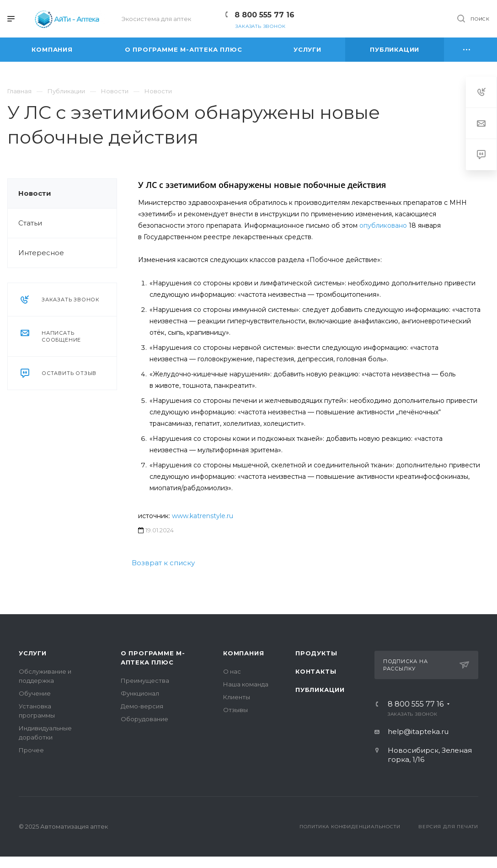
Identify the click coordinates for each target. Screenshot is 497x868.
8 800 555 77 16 (265, 15)
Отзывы (235, 710)
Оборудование (144, 719)
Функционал (140, 693)
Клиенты (237, 697)
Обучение (35, 693)
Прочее (31, 750)
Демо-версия (142, 706)
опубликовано (383, 225)
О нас (232, 671)
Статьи (30, 223)
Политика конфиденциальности (350, 827)
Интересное (41, 253)
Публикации (320, 690)
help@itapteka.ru (418, 731)
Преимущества (145, 680)
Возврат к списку (163, 563)
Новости (35, 193)
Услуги (33, 653)
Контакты (316, 671)
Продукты (316, 653)
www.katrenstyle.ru (203, 516)
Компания (243, 653)
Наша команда (246, 684)
